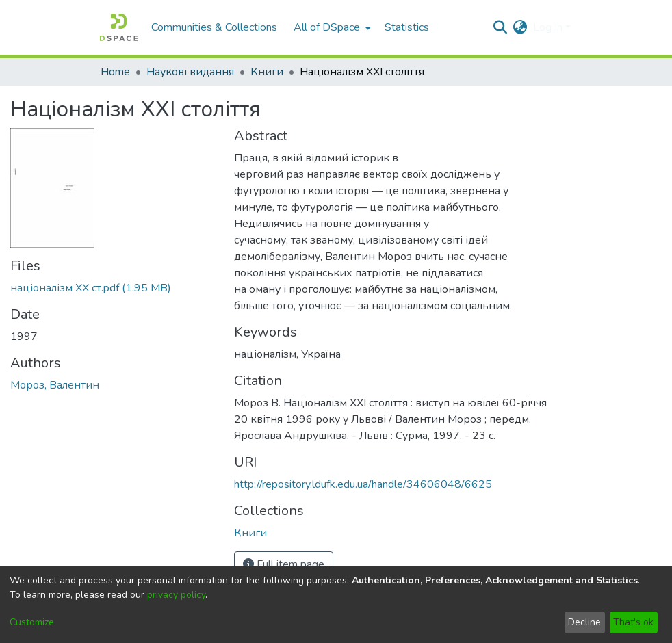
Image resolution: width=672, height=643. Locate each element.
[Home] (119, 27)
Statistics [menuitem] (407, 27)
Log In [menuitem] (548, 27)
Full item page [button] (284, 564)
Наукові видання (190, 72)
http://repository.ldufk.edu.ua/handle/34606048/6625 (363, 484)
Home (115, 72)
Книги (267, 72)
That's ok (633, 622)
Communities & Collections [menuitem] (214, 27)
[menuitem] (331, 27)
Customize (32, 622)
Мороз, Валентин (55, 385)
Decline (584, 622)
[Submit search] (501, 27)
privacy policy (176, 595)
